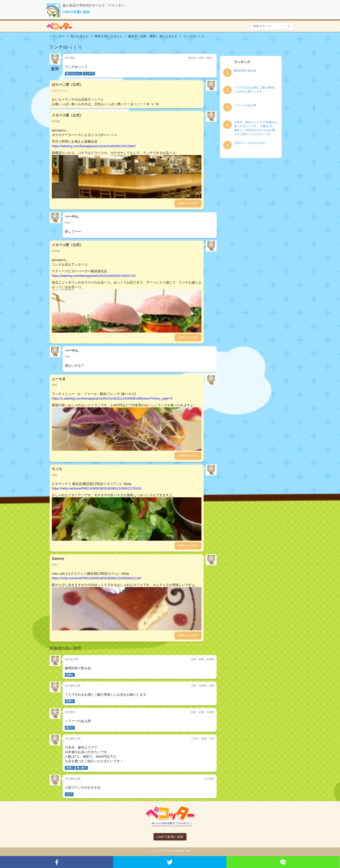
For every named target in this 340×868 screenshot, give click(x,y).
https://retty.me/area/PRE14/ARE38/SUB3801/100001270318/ (97, 488)
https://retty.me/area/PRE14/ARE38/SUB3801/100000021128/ (97, 578)
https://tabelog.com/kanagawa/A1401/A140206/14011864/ (94, 146)
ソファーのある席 (245, 105)
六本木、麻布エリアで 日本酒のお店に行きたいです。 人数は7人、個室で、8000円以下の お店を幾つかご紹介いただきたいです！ (256, 128)
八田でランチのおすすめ (249, 143)
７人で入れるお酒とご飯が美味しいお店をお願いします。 (255, 90)
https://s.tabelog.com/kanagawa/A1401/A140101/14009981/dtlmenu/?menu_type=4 (112, 398)
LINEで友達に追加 (76, 12)
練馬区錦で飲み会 (245, 71)
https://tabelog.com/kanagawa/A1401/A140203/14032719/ (94, 276)
